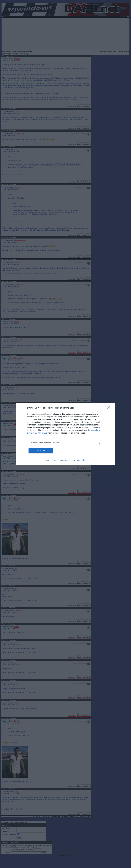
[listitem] (65, 443)
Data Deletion (51, 460)
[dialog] (65, 434)
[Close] (110, 408)
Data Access (65, 460)
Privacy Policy (80, 460)
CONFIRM (41, 451)
